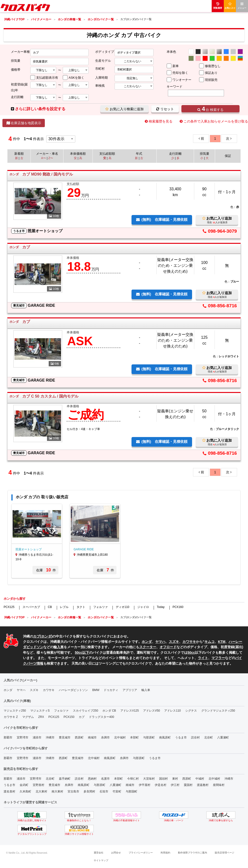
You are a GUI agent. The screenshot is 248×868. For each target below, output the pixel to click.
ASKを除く (76, 78)
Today (161, 607)
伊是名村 (161, 785)
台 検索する (210, 109)
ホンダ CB (109, 711)
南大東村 (57, 791)
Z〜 (50, 158)
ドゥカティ (111, 690)
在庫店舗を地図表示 (24, 123)
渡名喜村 (9, 791)
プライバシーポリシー (141, 853)
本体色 (171, 52)
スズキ (174, 642)
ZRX (41, 717)
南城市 (92, 737)
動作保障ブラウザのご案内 (193, 853)
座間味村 (219, 785)
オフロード (168, 647)
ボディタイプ (105, 52)
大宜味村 (149, 779)
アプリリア (130, 690)
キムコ (209, 642)
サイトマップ (101, 860)
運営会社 (99, 853)
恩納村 (92, 779)
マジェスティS (40, 711)
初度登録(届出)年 (19, 87)
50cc (191, 653)
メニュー (242, 6)
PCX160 (178, 607)
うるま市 (181, 737)
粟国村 (188, 785)
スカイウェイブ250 (85, 711)
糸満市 (105, 737)
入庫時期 (101, 78)
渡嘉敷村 (203, 785)
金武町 (24, 785)
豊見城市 (65, 737)
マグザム (28, 717)
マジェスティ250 (15, 711)
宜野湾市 (23, 737)
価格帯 (16, 70)
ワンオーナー (182, 80)
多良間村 (89, 791)
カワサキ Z (11, 717)
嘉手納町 (65, 779)
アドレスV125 (130, 711)
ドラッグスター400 (101, 717)
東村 (175, 779)
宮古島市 (73, 791)
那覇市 (8, 737)
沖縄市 (50, 737)
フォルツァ (101, 607)
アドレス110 (172, 711)
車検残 (100, 86)
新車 (176, 66)
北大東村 (41, 791)
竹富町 (117, 791)
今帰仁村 (133, 779)
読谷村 (195, 737)
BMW (96, 690)
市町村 (100, 69)
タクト (81, 607)
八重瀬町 (223, 737)
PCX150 (69, 717)
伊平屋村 (145, 785)
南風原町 (165, 737)
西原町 (79, 737)
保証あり (211, 73)
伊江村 (175, 785)
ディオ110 (123, 607)
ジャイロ (143, 607)
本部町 (134, 737)
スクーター (148, 647)
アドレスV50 (151, 711)
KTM (222, 642)
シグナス (191, 711)
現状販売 (211, 80)
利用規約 (165, 853)
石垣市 (104, 791)
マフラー (218, 658)
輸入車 (59, 647)
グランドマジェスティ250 (218, 711)
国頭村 (163, 779)
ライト (203, 658)
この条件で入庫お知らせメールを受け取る (216, 121)
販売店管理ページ (225, 853)
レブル (64, 607)
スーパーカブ (31, 607)
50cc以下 (82, 653)
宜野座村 (39, 785)
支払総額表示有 (47, 78)
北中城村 (120, 737)
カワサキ (189, 642)
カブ (37, 636)
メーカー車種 (20, 52)
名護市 (105, 779)
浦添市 (37, 737)
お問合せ (116, 853)
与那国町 (132, 791)
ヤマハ (160, 642)
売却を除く (180, 73)
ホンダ (46, 636)
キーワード (174, 87)
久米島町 (25, 791)
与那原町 (149, 737)
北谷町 (209, 737)
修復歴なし (213, 66)
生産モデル (103, 61)
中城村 (200, 779)
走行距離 (17, 97)
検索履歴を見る (161, 121)
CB (50, 607)
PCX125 (9, 607)
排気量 (16, 61)
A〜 (44, 158)
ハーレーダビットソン (73, 690)
